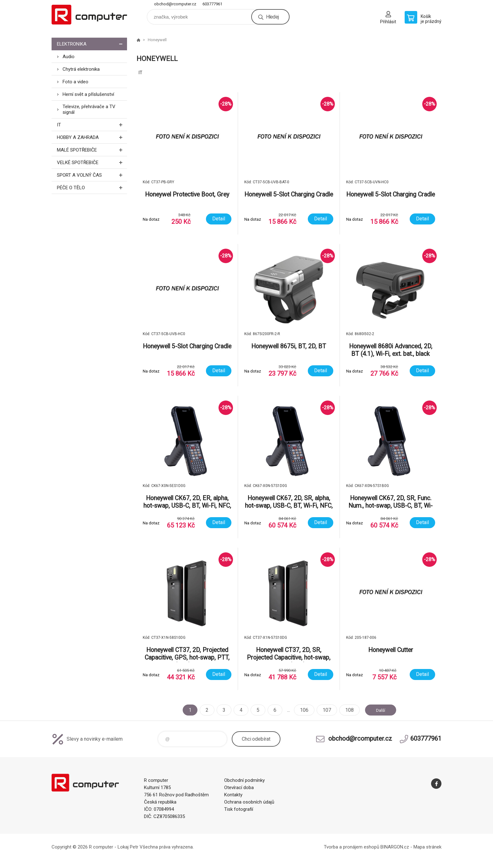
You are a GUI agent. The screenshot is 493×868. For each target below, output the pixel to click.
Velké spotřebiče (92, 162)
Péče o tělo (92, 188)
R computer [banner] (89, 15)
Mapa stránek (427, 847)
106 (301, 710)
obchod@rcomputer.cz (175, 4)
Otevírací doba (239, 788)
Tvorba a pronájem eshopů (352, 847)
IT (92, 125)
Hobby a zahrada (92, 137)
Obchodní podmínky (244, 780)
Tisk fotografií (239, 809)
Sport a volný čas (92, 175)
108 (346, 710)
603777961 (212, 4)
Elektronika (92, 44)
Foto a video (75, 82)
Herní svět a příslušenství (88, 94)
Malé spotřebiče (92, 150)
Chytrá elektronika (81, 69)
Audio (69, 57)
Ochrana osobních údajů (249, 802)
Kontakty (233, 795)
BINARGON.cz (395, 847)
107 (324, 710)
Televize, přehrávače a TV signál (89, 109)
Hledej (272, 17)
